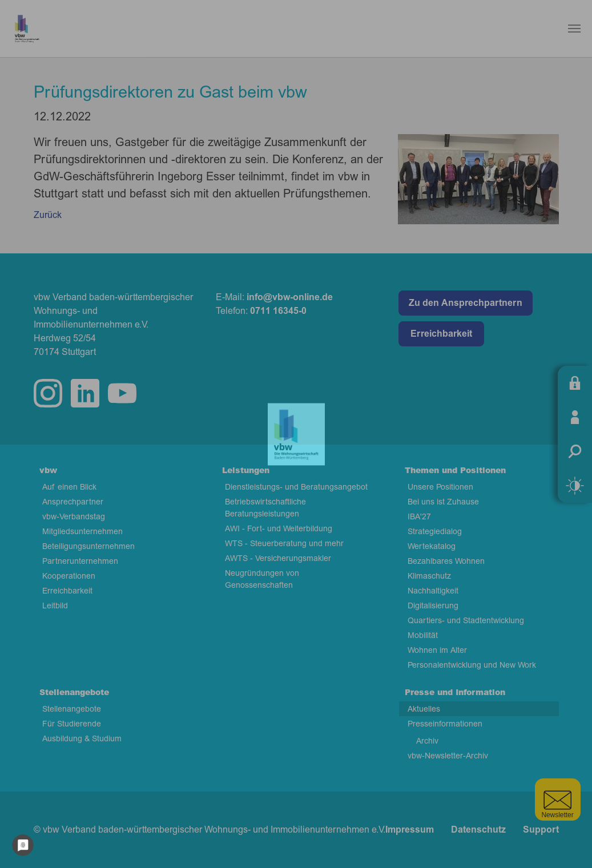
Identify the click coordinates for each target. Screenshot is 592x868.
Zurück (48, 215)
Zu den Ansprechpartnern (466, 303)
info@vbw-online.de (290, 297)
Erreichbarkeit (441, 334)
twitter (122, 393)
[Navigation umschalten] (574, 29)
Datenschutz (478, 830)
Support (541, 830)
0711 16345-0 (278, 311)
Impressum (410, 830)
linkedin (85, 393)
